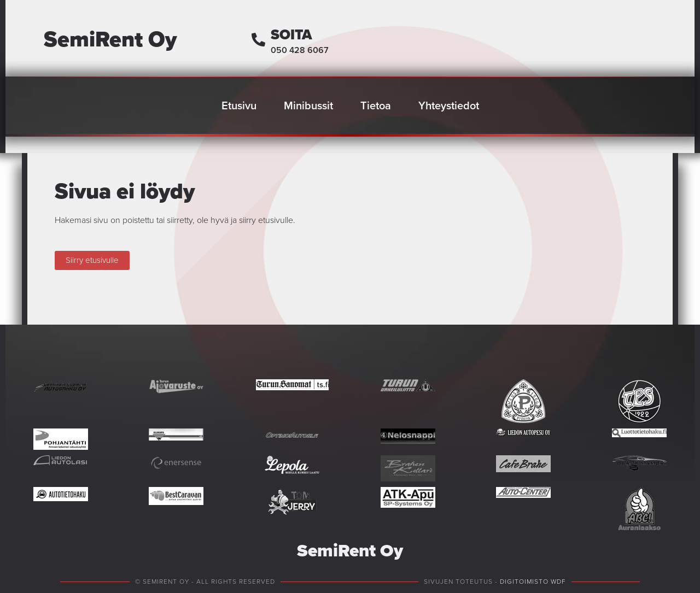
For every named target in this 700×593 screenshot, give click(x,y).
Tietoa (376, 105)
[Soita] (258, 40)
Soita (291, 34)
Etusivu (239, 105)
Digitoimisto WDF (533, 582)
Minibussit (308, 105)
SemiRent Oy (110, 39)
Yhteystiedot (449, 105)
